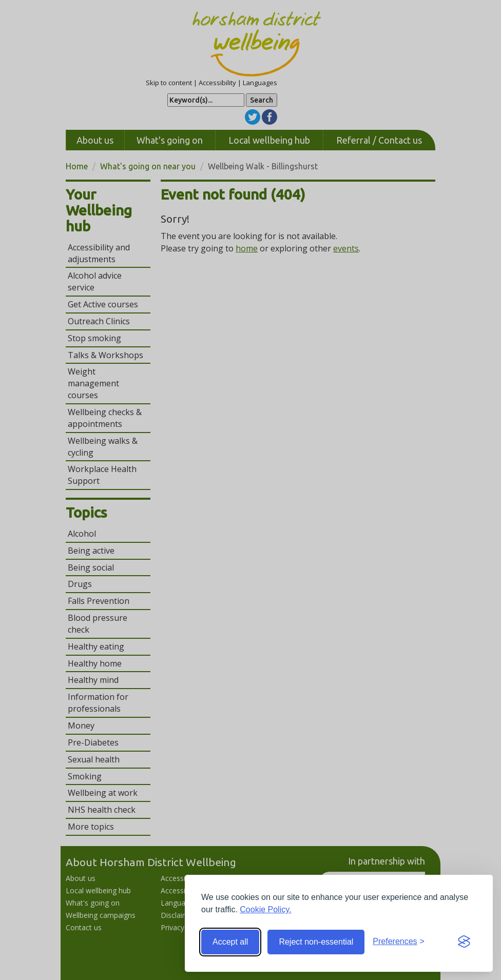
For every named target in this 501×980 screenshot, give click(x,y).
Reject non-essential (316, 942)
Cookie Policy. (265, 909)
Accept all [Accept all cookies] (230, 942)
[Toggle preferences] (399, 942)
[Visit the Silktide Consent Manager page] (464, 942)
